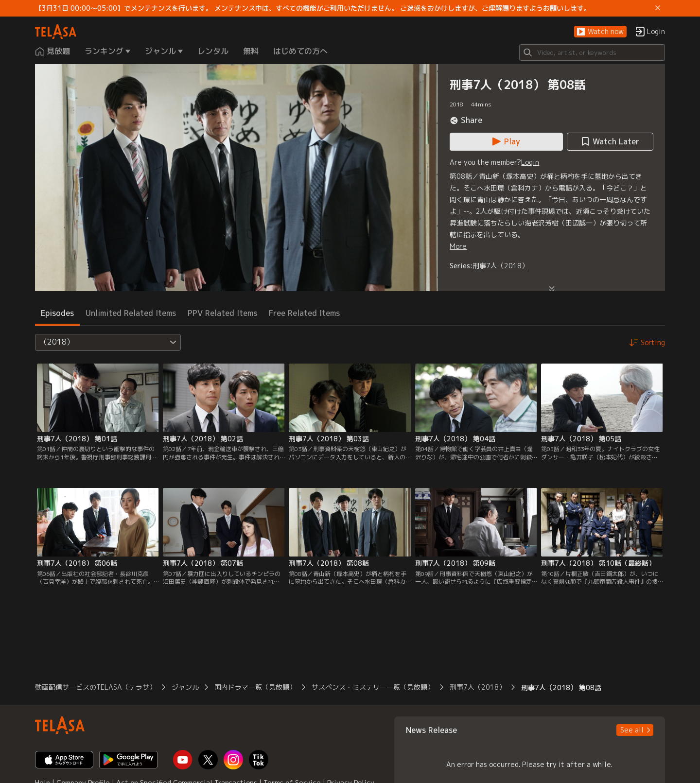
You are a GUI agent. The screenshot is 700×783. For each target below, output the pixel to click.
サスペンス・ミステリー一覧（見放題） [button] (373, 687)
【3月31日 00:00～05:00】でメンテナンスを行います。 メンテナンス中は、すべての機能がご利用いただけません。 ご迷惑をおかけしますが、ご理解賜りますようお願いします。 (313, 8)
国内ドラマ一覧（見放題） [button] (255, 687)
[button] (600, 32)
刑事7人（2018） (500, 266)
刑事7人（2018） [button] (478, 687)
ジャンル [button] (185, 687)
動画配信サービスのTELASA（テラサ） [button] (96, 687)
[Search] (592, 52)
